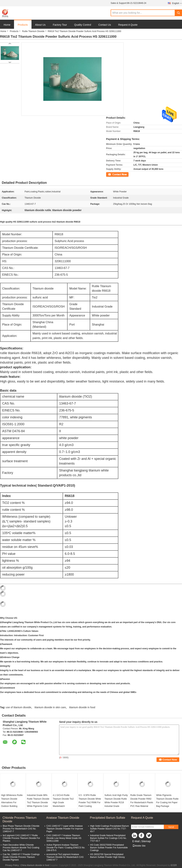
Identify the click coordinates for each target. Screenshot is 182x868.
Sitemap (146, 841)
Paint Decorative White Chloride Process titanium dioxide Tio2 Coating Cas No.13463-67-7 (21, 848)
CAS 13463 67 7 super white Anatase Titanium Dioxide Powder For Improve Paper (65, 829)
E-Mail (136, 841)
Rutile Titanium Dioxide (33, 31)
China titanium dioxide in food (35, 865)
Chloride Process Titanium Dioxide (20, 820)
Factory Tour (60, 25)
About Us (40, 25)
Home (7, 25)
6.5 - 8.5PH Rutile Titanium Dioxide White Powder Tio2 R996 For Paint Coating (90, 801)
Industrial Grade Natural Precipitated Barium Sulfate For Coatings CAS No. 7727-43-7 (108, 838)
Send (171, 827)
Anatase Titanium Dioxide (63, 818)
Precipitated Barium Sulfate (108, 818)
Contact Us (105, 25)
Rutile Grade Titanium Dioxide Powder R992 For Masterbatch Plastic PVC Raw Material (142, 801)
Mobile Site (139, 846)
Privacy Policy (12, 865)
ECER (174, 865)
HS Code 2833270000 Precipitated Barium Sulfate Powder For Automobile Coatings (109, 848)
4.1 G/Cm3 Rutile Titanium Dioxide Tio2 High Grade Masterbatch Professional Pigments (64, 802)
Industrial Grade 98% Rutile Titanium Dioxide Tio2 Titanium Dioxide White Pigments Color (38, 801)
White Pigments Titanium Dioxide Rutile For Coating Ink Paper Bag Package (167, 801)
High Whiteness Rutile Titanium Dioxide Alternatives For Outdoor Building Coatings (12, 802)
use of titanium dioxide (18, 707)
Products (23, 25)
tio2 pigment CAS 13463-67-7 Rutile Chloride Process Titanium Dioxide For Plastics (21, 838)
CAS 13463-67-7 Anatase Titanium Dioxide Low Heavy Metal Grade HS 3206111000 (64, 838)
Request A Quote (128, 25)
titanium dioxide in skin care (50, 707)
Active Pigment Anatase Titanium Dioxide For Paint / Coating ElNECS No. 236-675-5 (66, 848)
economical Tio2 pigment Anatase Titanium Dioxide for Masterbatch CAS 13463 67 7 (65, 857)
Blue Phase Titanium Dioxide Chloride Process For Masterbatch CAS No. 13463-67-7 (21, 829)
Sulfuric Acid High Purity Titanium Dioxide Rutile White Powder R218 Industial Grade (116, 801)
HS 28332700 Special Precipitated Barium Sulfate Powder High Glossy (107, 856)
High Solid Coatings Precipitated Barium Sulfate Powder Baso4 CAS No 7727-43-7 (109, 829)
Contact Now (112, 174)
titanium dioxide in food (82, 707)
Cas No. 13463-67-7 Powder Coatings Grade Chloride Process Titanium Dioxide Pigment (21, 857)
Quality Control (83, 25)
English (177, 3)
